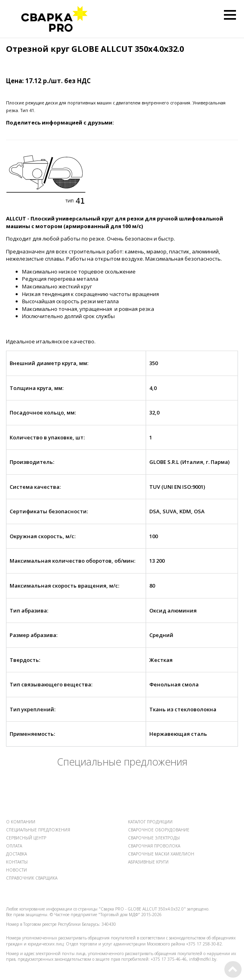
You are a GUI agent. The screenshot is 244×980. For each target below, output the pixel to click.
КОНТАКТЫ (17, 862)
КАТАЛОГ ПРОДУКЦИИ (150, 822)
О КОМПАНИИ (21, 822)
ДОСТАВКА (16, 854)
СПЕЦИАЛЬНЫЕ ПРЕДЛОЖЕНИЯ (38, 830)
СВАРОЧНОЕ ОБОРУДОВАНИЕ (159, 830)
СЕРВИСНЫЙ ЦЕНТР (26, 838)
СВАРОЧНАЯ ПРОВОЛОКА (154, 846)
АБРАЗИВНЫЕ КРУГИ (148, 862)
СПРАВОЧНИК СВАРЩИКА (32, 878)
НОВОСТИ (16, 870)
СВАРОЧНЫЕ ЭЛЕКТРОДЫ (154, 838)
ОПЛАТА (14, 846)
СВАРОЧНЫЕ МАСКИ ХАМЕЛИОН (161, 854)
